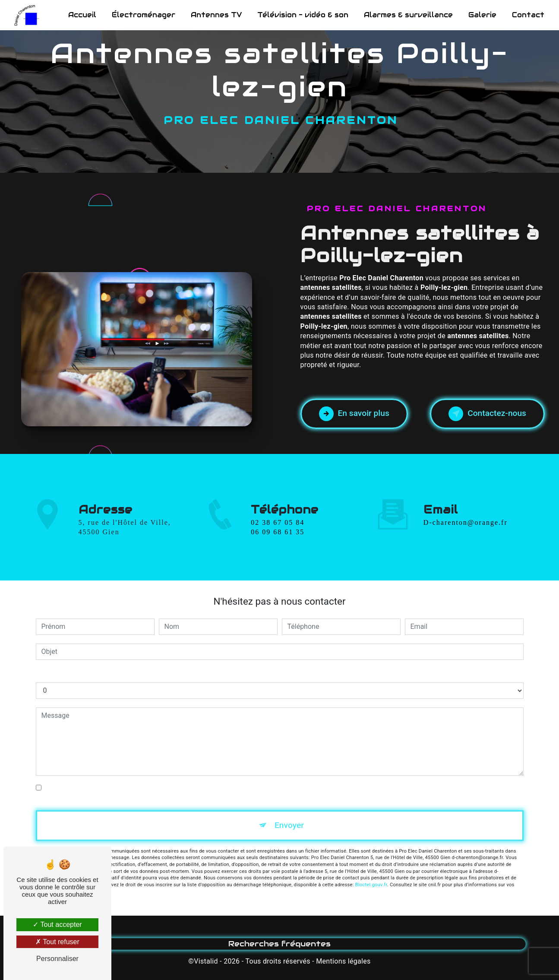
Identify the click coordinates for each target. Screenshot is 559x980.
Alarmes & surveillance (408, 15)
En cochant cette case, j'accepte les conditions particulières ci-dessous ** (157, 788)
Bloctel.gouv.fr (371, 885)
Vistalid (206, 961)
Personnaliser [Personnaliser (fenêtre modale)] (57, 959)
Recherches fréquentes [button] (279, 944)
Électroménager (144, 15)
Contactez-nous (487, 414)
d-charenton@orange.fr (466, 512)
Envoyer (289, 825)
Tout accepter (57, 924)
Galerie (482, 15)
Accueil (82, 15)
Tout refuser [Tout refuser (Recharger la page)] (57, 942)
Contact (528, 15)
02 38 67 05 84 (278, 532)
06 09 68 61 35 (278, 542)
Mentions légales (343, 961)
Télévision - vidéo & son (303, 15)
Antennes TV (216, 15)
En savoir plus (354, 414)
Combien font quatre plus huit (81, 674)
